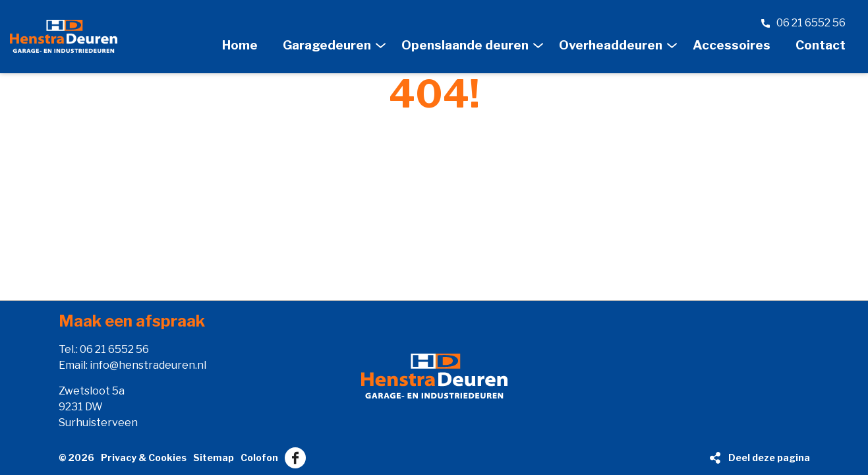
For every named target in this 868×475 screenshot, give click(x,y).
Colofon (259, 458)
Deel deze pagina (769, 458)
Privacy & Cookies (144, 458)
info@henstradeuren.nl (148, 365)
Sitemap (214, 458)
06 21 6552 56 (114, 349)
